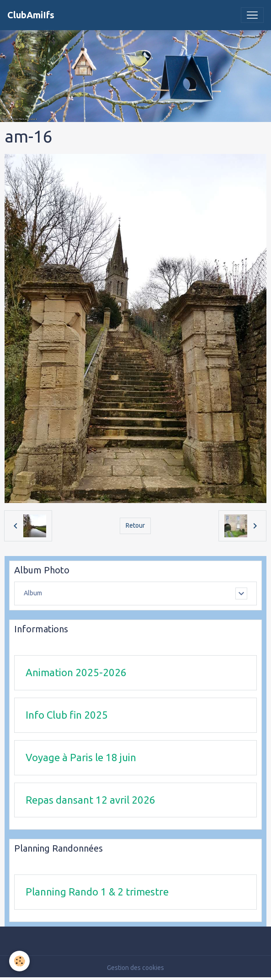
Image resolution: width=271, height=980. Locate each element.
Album (33, 593)
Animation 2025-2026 (76, 672)
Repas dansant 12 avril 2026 (90, 800)
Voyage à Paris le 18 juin (81, 757)
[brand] (31, 15)
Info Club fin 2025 (67, 715)
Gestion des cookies (135, 968)
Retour (135, 525)
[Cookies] (19, 961)
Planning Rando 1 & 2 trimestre (97, 892)
